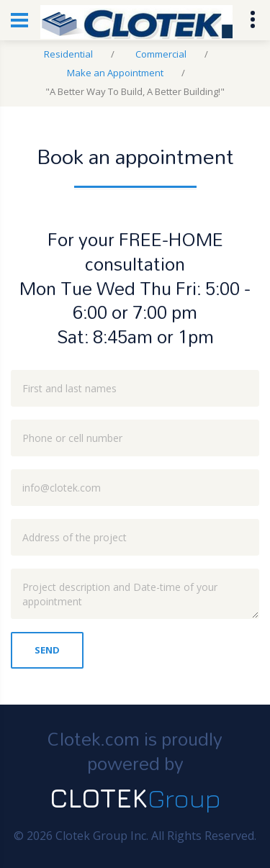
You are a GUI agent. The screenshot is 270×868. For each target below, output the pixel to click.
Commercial (161, 54)
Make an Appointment (115, 73)
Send (47, 650)
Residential (68, 54)
